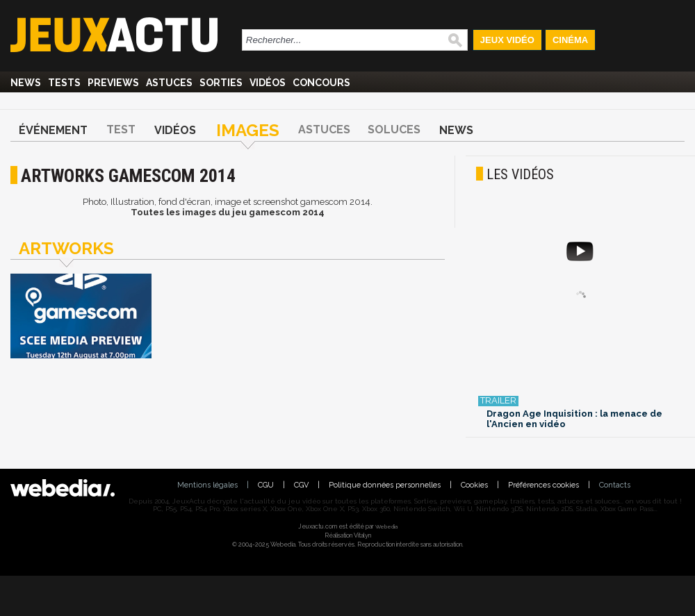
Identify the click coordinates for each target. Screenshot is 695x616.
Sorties (221, 83)
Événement (53, 130)
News (26, 83)
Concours (321, 83)
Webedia (386, 526)
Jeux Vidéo (507, 40)
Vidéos (268, 83)
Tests (64, 83)
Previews (113, 83)
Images (248, 130)
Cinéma (570, 40)
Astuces (169, 83)
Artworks (66, 248)
